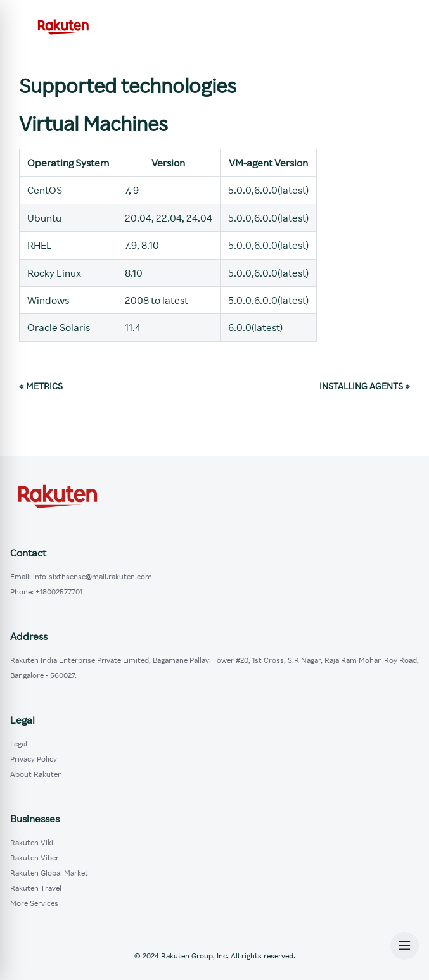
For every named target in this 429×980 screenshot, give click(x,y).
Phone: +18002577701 (46, 592)
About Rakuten (36, 774)
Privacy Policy (34, 759)
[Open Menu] (405, 946)
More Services (34, 903)
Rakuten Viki (32, 842)
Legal (19, 744)
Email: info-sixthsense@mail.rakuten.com (81, 576)
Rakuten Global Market (49, 873)
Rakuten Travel (36, 888)
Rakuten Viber (35, 858)
